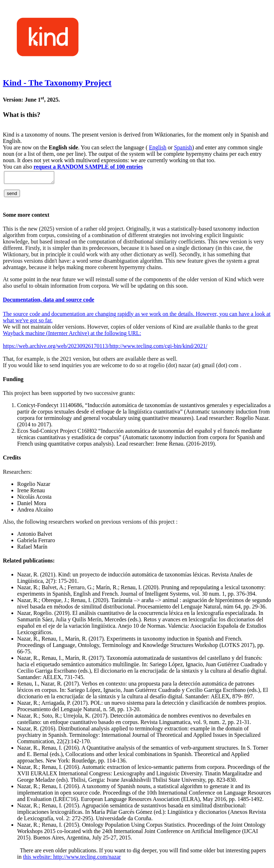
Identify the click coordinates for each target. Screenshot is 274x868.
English (158, 147)
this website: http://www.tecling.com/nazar (72, 859)
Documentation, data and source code (49, 302)
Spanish (183, 147)
